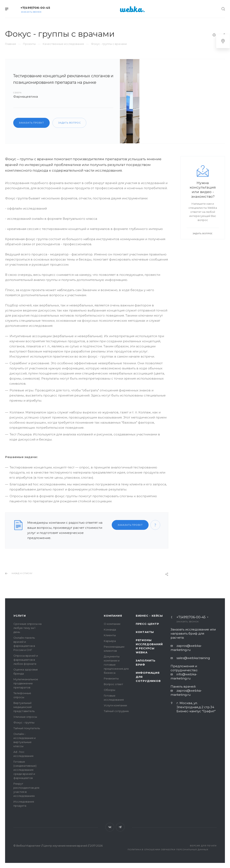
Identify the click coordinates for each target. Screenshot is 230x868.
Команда (110, 629)
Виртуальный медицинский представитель (24, 707)
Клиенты (110, 635)
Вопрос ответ (113, 684)
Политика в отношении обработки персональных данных (168, 850)
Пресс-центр (147, 624)
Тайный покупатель (27, 728)
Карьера (110, 641)
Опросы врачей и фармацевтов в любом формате (26, 660)
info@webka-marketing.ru (184, 676)
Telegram (120, 827)
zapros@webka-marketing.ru (186, 648)
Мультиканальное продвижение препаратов (26, 683)
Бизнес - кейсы (149, 616)
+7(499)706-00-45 (35, 8)
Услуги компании (115, 705)
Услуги (20, 616)
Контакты (145, 632)
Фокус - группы (24, 722)
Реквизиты (111, 678)
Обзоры (110, 690)
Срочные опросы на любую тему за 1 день (27, 628)
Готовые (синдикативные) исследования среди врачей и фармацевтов (25, 770)
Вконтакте (110, 827)
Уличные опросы (25, 717)
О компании (112, 624)
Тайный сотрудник (116, 711)
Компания (113, 616)
